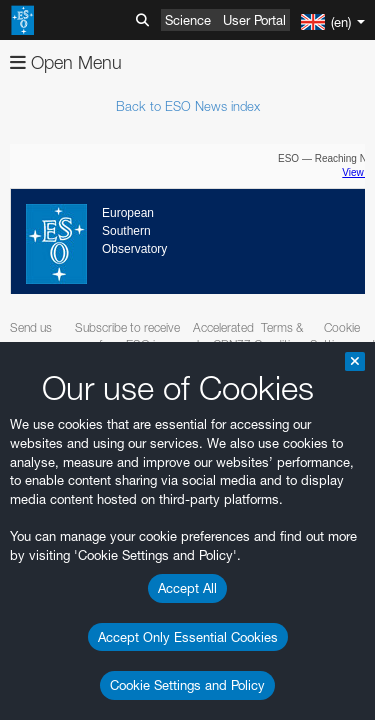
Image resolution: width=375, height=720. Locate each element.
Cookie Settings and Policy (187, 685)
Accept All (187, 588)
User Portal (254, 20)
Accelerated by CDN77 (223, 336)
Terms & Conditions (281, 336)
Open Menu (66, 62)
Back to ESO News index (188, 106)
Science (188, 20)
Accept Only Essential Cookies (188, 637)
